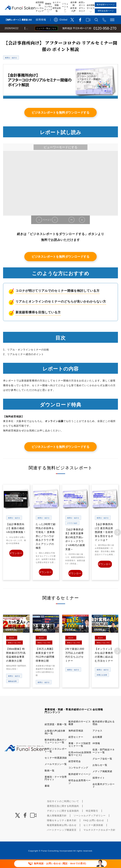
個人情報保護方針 (57, 823)
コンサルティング (78, 775)
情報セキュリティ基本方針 (62, 828)
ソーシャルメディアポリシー (90, 823)
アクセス (97, 738)
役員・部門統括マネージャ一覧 (104, 758)
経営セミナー (76, 744)
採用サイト (99, 785)
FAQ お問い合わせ (94, 828)
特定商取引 (92, 818)
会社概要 (97, 744)
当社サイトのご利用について (63, 809)
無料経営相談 (76, 738)
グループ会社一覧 (102, 766)
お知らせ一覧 (100, 772)
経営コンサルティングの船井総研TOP (23, 36)
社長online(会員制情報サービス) (80, 761)
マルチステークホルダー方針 (99, 837)
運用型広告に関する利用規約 (63, 814)
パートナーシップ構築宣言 (62, 837)
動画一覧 (50, 778)
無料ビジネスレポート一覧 (60, 36)
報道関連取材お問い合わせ (62, 833)
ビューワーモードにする (60, 156)
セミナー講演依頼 (93, 833)
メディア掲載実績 (102, 779)
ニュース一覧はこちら (46, 28)
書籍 (47, 793)
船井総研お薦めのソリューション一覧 (56, 749)
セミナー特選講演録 (56, 765)
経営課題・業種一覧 (56, 732)
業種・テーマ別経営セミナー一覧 (80, 752)
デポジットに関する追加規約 (63, 818)
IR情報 (96, 751)
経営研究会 (75, 769)
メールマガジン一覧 (56, 772)
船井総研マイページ (80, 781)
